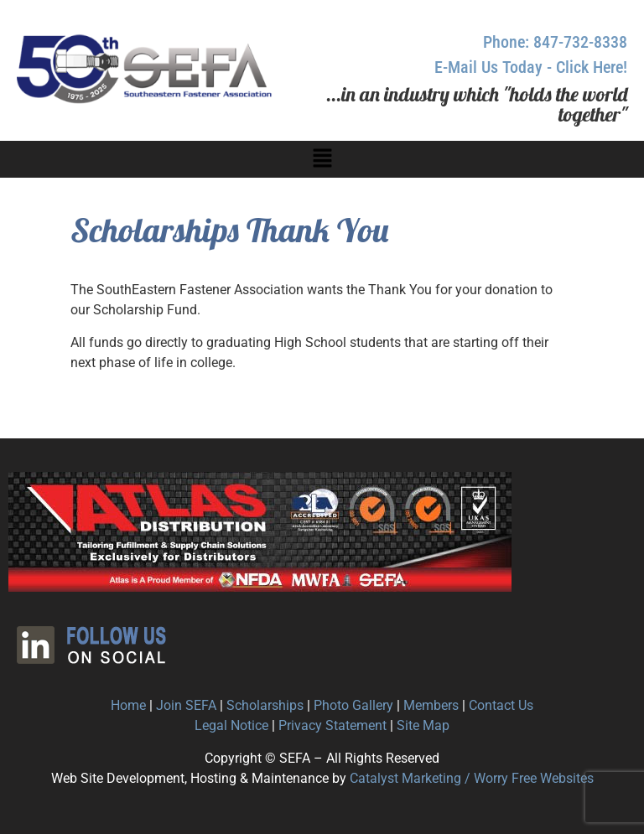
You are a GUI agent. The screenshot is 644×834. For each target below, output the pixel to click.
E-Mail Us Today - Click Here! (531, 67)
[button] (322, 159)
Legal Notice (231, 725)
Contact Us (501, 705)
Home (128, 705)
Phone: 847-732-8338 (555, 42)
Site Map (423, 725)
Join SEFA (186, 705)
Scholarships (265, 705)
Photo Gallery (353, 705)
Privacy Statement (332, 725)
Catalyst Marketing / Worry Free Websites (472, 778)
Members (431, 705)
